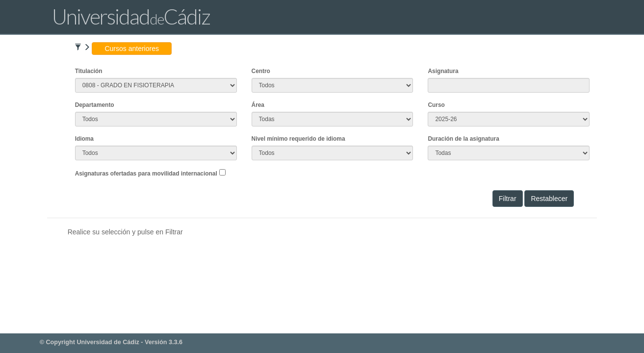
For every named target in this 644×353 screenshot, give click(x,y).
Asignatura (443, 71)
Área (258, 105)
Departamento (95, 105)
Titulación (89, 71)
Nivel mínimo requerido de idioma (298, 139)
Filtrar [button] (508, 199)
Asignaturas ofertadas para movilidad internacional (146, 174)
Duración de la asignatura (463, 139)
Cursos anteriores (132, 49)
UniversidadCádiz (131, 16)
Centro (261, 71)
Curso (436, 105)
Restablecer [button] (549, 199)
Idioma (84, 139)
